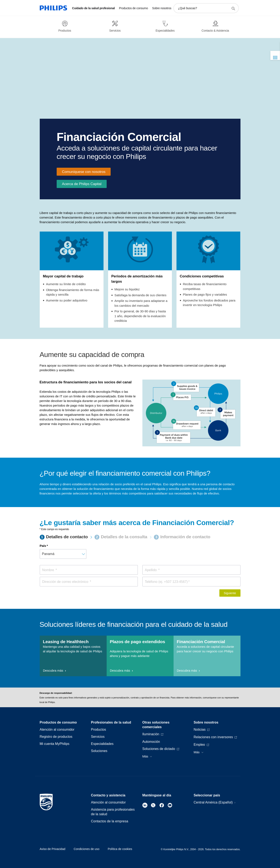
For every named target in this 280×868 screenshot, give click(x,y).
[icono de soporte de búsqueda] (233, 8)
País (43, 546)
